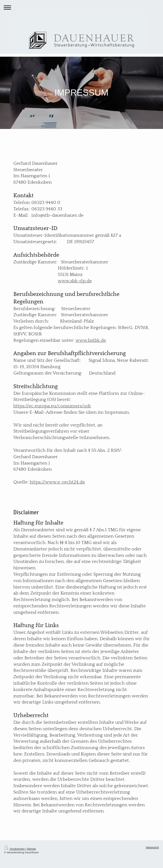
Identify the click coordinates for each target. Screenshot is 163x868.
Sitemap (31, 849)
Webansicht (152, 847)
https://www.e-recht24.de (57, 482)
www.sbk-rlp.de (75, 281)
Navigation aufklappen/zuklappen (81, 7)
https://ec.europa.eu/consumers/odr (52, 406)
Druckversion (15, 849)
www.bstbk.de (91, 340)
